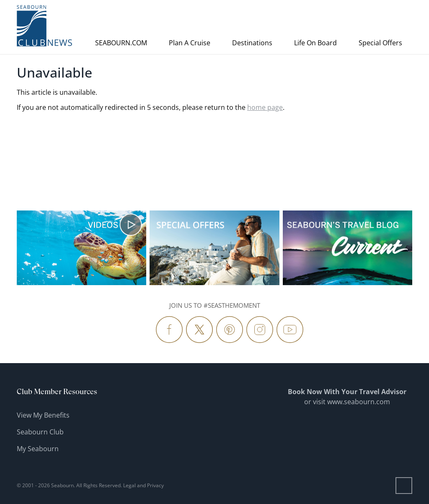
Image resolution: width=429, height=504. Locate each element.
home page (265, 107)
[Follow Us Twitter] (199, 330)
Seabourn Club (40, 432)
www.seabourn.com (359, 402)
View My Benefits (43, 415)
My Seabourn (38, 449)
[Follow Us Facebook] (169, 330)
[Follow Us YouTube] (290, 330)
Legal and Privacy (143, 485)
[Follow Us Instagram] (260, 330)
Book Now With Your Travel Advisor (347, 392)
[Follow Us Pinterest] (230, 330)
